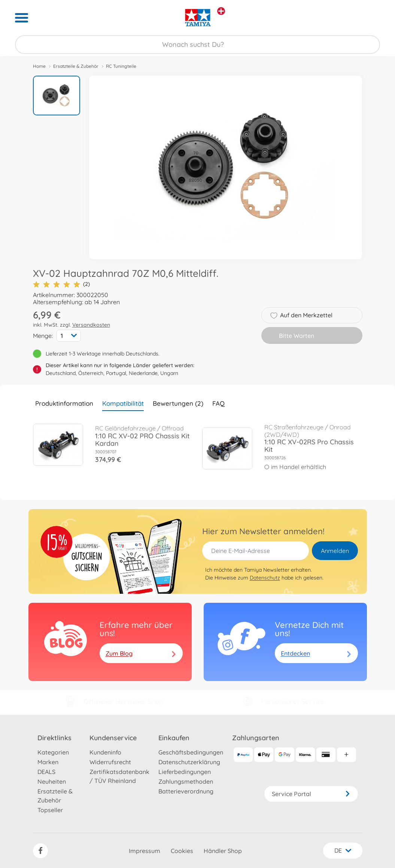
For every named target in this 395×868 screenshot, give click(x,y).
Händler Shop (223, 851)
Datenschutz (265, 578)
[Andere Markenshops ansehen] (221, 11)
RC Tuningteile (121, 66)
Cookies (182, 851)
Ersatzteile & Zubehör (76, 66)
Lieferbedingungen (185, 772)
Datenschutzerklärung (189, 762)
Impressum (145, 851)
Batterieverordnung (186, 791)
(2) (61, 284)
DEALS (46, 772)
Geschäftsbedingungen (191, 752)
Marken (48, 762)
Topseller (50, 810)
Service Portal (311, 794)
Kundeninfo (105, 752)
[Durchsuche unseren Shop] (197, 45)
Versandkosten (91, 325)
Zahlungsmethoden (186, 781)
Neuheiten (52, 781)
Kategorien (53, 752)
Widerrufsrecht (110, 762)
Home (39, 66)
